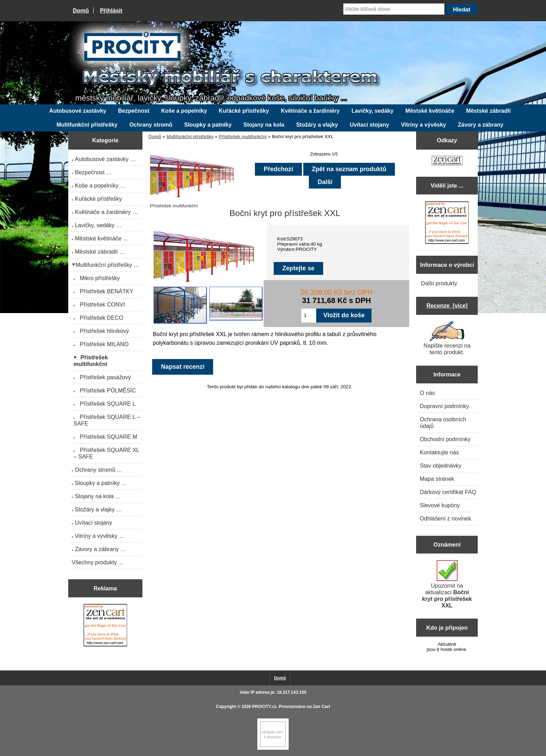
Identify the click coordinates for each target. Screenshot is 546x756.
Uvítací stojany (370, 125)
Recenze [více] (447, 305)
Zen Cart (321, 707)
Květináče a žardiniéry (310, 111)
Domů (81, 10)
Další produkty (439, 283)
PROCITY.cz (264, 707)
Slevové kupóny (440, 505)
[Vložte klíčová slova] (394, 9)
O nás (427, 393)
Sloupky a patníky (208, 125)
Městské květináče (430, 111)
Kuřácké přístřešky (244, 111)
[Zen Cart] (273, 748)
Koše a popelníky (184, 111)
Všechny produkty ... (97, 562)
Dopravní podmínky (444, 406)
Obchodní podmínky (445, 439)
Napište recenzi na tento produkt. (447, 338)
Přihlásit (111, 10)
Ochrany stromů (151, 125)
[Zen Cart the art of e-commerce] (105, 626)
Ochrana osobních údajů (443, 423)
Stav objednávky (440, 465)
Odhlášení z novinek (445, 518)
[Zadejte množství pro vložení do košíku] (309, 316)
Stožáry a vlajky (317, 125)
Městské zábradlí (489, 111)
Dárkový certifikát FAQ (448, 492)
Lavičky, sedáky (372, 111)
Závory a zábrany (481, 125)
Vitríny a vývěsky (423, 125)
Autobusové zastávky (78, 111)
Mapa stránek (437, 479)
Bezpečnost (134, 111)
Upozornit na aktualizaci (447, 584)
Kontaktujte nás (439, 452)
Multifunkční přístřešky (190, 137)
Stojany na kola (264, 125)
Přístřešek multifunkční (243, 137)
